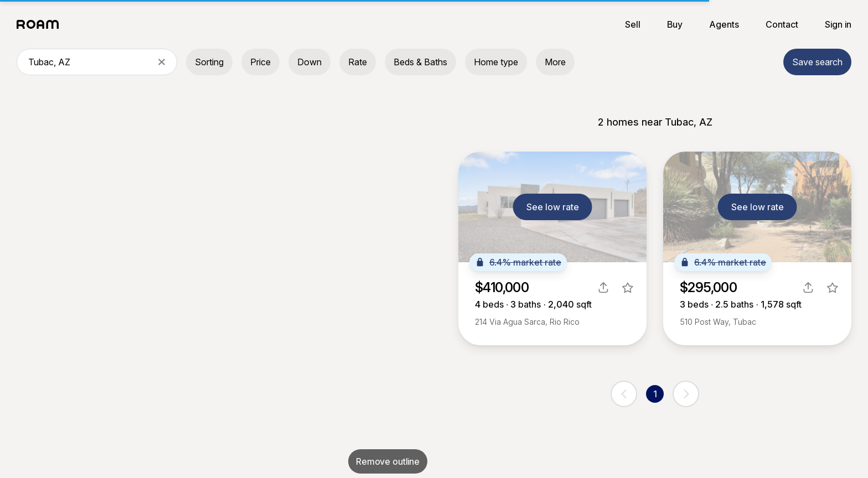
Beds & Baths (420, 62)
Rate (358, 62)
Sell (633, 24)
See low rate (553, 207)
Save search (817, 62)
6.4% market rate (518, 262)
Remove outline (388, 461)
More (555, 62)
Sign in (838, 24)
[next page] (686, 394)
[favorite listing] (628, 288)
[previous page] (624, 394)
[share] (603, 288)
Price (260, 62)
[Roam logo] (41, 24)
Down (309, 62)
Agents (724, 24)
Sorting (209, 62)
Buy (675, 24)
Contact (782, 24)
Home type (496, 62)
